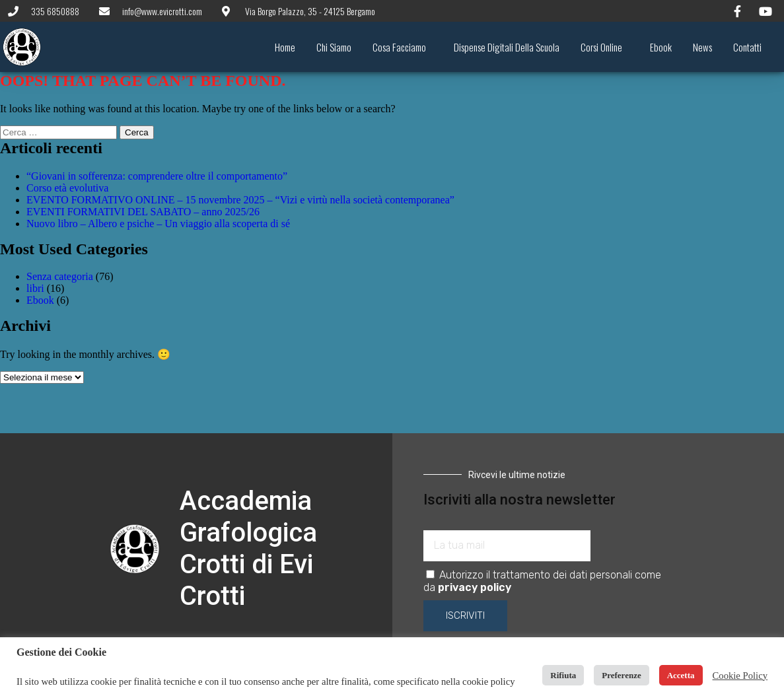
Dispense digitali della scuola (507, 47)
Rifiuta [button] (563, 675)
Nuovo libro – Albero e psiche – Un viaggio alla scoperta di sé (158, 224)
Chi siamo (334, 47)
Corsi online (605, 47)
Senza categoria (60, 276)
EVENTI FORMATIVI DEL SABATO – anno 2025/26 (143, 212)
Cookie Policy (740, 676)
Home (285, 47)
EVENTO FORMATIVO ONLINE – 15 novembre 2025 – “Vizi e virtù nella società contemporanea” (240, 200)
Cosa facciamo (403, 47)
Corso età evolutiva (67, 188)
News (702, 47)
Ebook (661, 47)
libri (35, 288)
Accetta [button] (681, 675)
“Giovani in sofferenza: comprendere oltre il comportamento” (157, 176)
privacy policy (475, 587)
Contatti (747, 47)
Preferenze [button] (621, 675)
